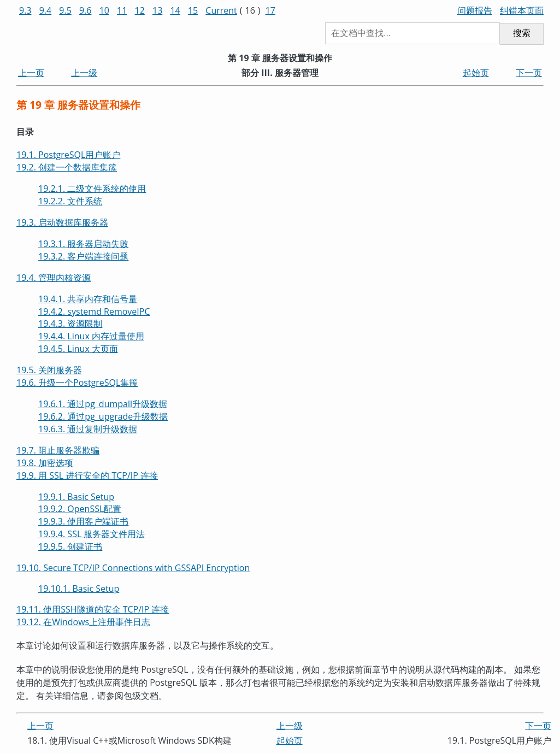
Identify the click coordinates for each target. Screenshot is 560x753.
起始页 (476, 73)
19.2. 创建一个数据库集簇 (67, 167)
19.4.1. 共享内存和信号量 (88, 299)
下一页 (529, 73)
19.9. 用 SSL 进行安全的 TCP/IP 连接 (87, 475)
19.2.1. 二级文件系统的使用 (92, 189)
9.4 (46, 10)
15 (193, 10)
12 (140, 10)
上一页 (31, 73)
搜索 (522, 33)
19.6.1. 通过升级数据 (103, 404)
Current (221, 10)
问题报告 (475, 10)
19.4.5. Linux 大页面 (78, 349)
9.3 (25, 10)
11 (122, 10)
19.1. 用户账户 (68, 155)
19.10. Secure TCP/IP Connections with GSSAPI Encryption (133, 568)
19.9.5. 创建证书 (70, 546)
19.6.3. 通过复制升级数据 (88, 429)
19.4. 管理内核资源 (54, 278)
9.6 (86, 10)
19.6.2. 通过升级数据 (103, 416)
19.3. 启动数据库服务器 (62, 222)
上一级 (84, 73)
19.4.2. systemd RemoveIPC (94, 311)
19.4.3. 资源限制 (70, 323)
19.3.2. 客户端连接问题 (83, 256)
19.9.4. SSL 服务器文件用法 (92, 534)
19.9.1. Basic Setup (76, 497)
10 (104, 10)
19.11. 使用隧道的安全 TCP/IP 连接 (93, 609)
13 (157, 10)
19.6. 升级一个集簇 (77, 383)
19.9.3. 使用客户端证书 (83, 521)
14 (175, 10)
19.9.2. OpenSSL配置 (80, 509)
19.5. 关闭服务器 (49, 370)
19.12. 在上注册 (83, 622)
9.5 (65, 10)
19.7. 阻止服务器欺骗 (58, 450)
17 (270, 10)
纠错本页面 (522, 10)
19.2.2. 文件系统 (70, 201)
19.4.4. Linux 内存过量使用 (91, 336)
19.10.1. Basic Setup (79, 589)
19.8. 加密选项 (45, 463)
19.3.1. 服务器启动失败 (83, 244)
